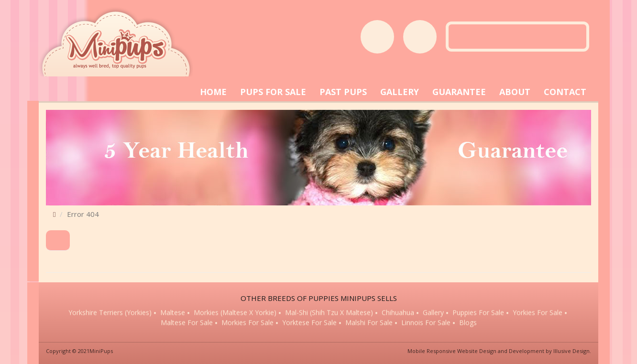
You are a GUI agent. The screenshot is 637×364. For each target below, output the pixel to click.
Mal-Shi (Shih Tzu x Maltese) (329, 313)
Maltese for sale (187, 323)
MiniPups (101, 351)
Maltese (173, 313)
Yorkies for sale (538, 313)
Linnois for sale (426, 323)
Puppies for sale (478, 313)
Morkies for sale (247, 323)
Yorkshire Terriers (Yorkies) (110, 313)
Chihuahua (398, 313)
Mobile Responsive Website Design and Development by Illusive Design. (499, 351)
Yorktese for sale (309, 323)
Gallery (433, 313)
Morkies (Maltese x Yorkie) (235, 313)
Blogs (468, 323)
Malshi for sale (369, 323)
